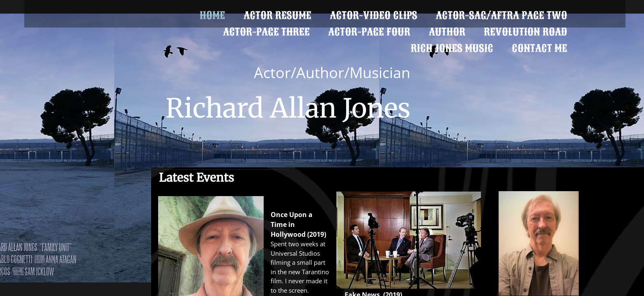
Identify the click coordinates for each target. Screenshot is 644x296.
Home (212, 15)
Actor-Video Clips (374, 15)
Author (447, 32)
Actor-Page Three (266, 32)
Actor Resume (277, 15)
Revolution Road (526, 32)
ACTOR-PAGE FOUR (369, 32)
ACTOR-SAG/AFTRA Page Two (501, 15)
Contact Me (539, 48)
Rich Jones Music (452, 48)
